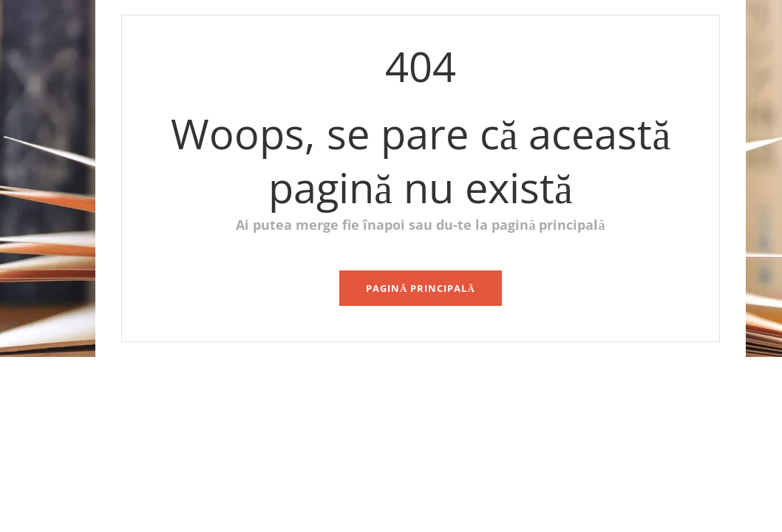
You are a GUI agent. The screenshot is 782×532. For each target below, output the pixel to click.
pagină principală (421, 288)
